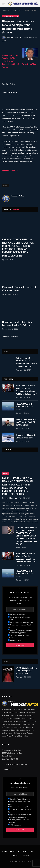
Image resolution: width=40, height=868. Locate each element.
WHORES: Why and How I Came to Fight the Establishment (26, 671)
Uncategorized (10, 16)
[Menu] (4, 4)
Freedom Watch (16, 37)
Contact (15, 855)
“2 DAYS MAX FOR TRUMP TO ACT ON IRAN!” (24, 407)
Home (5, 852)
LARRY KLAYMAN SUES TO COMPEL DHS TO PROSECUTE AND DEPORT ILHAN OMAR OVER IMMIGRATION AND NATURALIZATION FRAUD (27, 536)
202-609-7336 (8, 769)
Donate (26, 855)
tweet (5, 185)
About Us (15, 852)
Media (25, 852)
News (5, 474)
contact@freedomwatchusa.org (16, 764)
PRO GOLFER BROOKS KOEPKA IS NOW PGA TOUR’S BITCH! (26, 422)
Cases (33, 852)
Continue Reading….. (10, 170)
